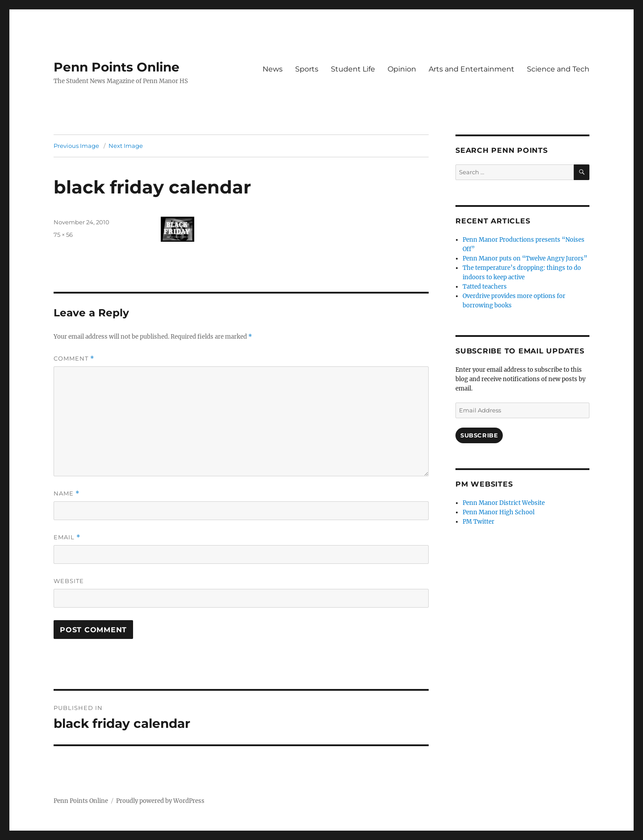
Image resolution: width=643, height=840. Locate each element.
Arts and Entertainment (472, 69)
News (273, 69)
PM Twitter (478, 522)
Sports (307, 69)
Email (67, 537)
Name (67, 493)
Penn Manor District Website (504, 503)
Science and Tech (558, 69)
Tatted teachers (485, 287)
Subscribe (479, 435)
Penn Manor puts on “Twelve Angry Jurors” (525, 258)
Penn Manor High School (499, 512)
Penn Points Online (117, 67)
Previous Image (76, 146)
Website (69, 581)
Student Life (353, 69)
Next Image (126, 146)
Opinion (402, 69)
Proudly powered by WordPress (160, 801)
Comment (74, 359)
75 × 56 (63, 235)
